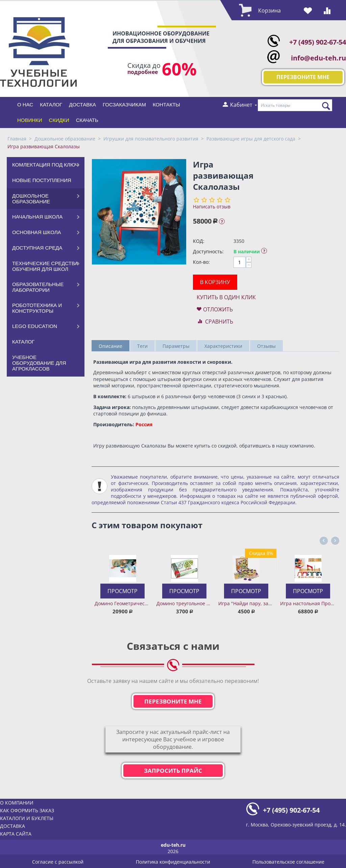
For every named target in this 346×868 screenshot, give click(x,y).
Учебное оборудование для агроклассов (39, 363)
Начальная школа (37, 217)
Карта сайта (16, 834)
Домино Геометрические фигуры (122, 603)
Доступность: (208, 251)
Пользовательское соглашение (288, 862)
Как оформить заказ (27, 810)
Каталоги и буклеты (27, 818)
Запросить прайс (173, 771)
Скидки (59, 120)
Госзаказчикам (124, 105)
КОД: (199, 241)
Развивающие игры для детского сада (251, 139)
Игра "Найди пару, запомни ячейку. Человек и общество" (246, 603)
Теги (142, 346)
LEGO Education (35, 326)
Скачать (87, 120)
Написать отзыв (212, 207)
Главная (17, 139)
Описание (110, 346)
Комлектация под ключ (45, 165)
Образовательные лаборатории (38, 287)
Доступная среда (37, 248)
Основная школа (37, 232)
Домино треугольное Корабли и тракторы (184, 603)
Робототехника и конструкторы (37, 308)
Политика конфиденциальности (173, 862)
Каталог (51, 105)
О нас (25, 105)
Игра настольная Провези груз (308, 603)
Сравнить (219, 322)
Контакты (166, 105)
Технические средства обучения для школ (45, 266)
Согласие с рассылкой (58, 862)
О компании (17, 803)
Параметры (176, 346)
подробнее (143, 72)
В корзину (215, 282)
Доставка (82, 105)
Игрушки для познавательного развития (151, 139)
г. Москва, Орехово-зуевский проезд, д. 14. (296, 825)
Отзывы (266, 346)
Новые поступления (42, 180)
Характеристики (223, 346)
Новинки (30, 120)
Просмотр (122, 591)
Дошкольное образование (65, 139)
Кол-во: (201, 262)
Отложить (218, 309)
